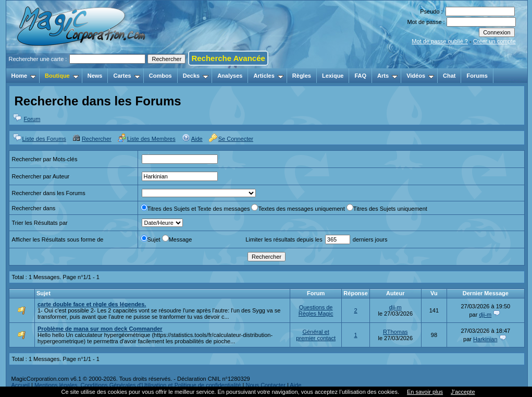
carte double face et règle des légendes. (92, 304)
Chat (449, 76)
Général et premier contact (316, 335)
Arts (387, 76)
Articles (268, 76)
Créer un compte (494, 41)
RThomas (395, 332)
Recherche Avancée (228, 58)
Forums (477, 76)
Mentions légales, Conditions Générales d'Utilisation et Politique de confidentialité (138, 385)
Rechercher (97, 139)
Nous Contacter (265, 385)
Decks (196, 76)
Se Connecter (236, 139)
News (95, 76)
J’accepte (463, 392)
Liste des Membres (151, 139)
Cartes (126, 76)
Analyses (230, 76)
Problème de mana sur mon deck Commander (100, 329)
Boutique (62, 76)
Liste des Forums (44, 139)
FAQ (360, 76)
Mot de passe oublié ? (440, 41)
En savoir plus (425, 392)
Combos (160, 76)
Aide (197, 139)
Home (24, 76)
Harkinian (485, 339)
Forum (32, 119)
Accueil (21, 385)
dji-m (395, 307)
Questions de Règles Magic (316, 310)
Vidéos (420, 76)
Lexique (333, 76)
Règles (302, 76)
